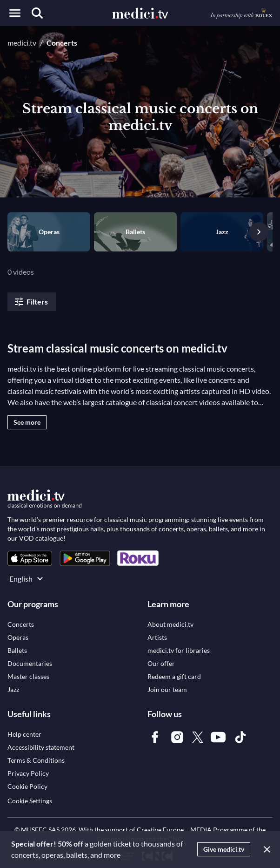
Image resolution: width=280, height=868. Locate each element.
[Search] (37, 13)
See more (27, 422)
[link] (30, 558)
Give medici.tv (224, 849)
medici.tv (22, 43)
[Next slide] (259, 232)
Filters (31, 302)
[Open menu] (15, 13)
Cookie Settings (30, 801)
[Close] (265, 849)
